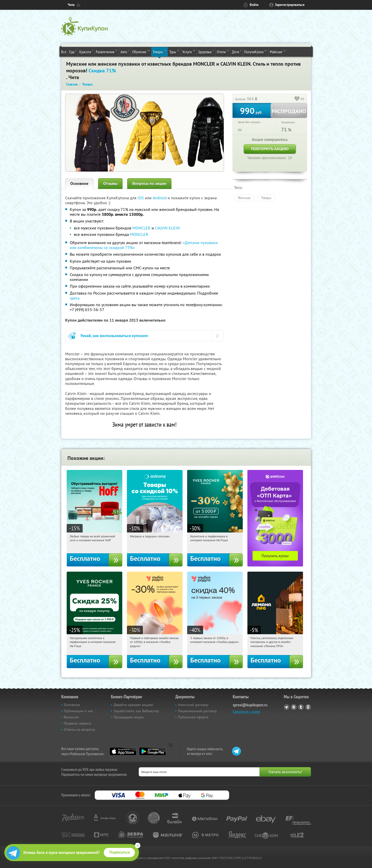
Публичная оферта (193, 717)
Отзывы (110, 183)
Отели (223, 51)
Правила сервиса (77, 723)
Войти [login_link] (254, 5)
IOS (141, 198)
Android (160, 198)
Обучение (141, 51)
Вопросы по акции (149, 183)
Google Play (153, 751)
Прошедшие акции (129, 717)
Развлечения (107, 51)
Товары (159, 51)
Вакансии (71, 717)
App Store (123, 751)
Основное (79, 183)
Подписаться (120, 852)
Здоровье (206, 51)
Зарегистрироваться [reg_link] (290, 5)
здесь (75, 298)
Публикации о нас (79, 711)
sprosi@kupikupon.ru (250, 705)
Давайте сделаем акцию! (133, 705)
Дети (237, 51)
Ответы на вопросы (79, 729)
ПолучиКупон (256, 51)
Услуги (189, 51)
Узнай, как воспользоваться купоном (114, 336)
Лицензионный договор (197, 711)
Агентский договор (193, 705)
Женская (244, 198)
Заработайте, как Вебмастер (136, 711)
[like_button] (297, 99)
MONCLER (141, 228)
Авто (125, 51)
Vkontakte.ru (294, 707)
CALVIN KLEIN (167, 228)
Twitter (301, 707)
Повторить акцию (270, 149)
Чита (71, 5)
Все (64, 52)
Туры (174, 51)
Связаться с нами (246, 711)
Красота (86, 51)
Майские (278, 51)
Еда (73, 51)
